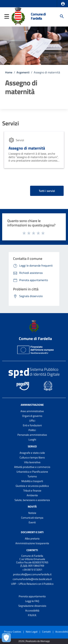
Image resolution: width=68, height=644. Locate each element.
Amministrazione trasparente (32, 543)
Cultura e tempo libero (32, 457)
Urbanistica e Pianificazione (32, 472)
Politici (32, 430)
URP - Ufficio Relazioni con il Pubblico (32, 584)
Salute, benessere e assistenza (32, 500)
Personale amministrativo (32, 435)
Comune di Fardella (38, 16)
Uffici (32, 421)
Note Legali (32, 632)
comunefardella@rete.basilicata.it (32, 579)
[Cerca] (62, 16)
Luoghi (32, 439)
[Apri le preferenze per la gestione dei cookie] (6, 638)
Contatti (32, 550)
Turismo (32, 476)
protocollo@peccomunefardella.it (32, 574)
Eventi (32, 522)
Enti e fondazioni (32, 425)
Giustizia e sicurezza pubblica (32, 486)
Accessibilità (32, 610)
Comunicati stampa (32, 518)
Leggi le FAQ (32, 601)
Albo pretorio (32, 539)
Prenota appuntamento (32, 596)
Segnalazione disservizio (32, 606)
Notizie (32, 513)
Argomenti (23, 72)
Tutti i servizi (47, 191)
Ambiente (32, 495)
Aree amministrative (32, 411)
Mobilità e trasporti (32, 481)
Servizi (11, 123)
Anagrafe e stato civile (32, 453)
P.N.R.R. (32, 615)
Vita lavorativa (32, 462)
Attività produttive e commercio (32, 467)
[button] (63, 4)
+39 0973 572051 (32, 570)
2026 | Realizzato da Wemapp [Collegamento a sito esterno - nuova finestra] (34, 641)
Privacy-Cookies (13, 632)
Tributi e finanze (32, 491)
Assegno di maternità (27, 148)
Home (9, 72)
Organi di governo (32, 416)
